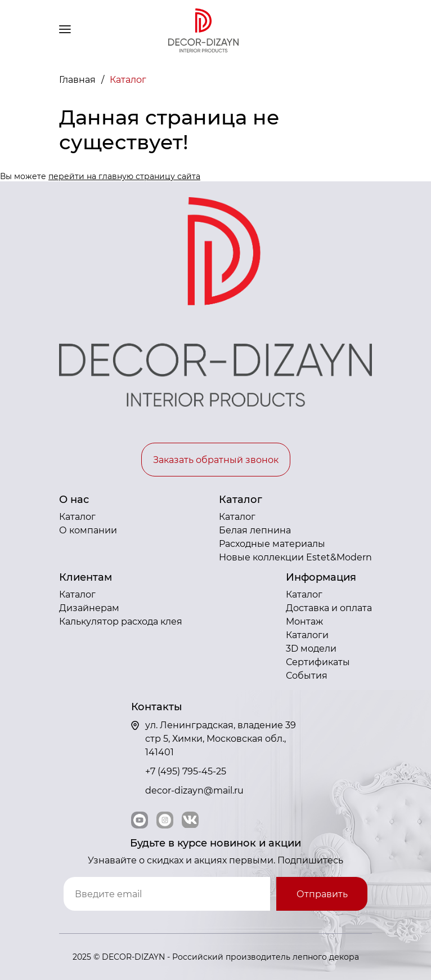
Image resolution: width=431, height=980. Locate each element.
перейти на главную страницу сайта (124, 176)
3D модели (311, 649)
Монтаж (304, 622)
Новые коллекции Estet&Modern (295, 557)
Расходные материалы (272, 544)
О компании (88, 530)
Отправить (322, 894)
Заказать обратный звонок (216, 460)
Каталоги (307, 635)
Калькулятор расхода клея (121, 622)
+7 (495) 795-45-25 (186, 771)
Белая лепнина (255, 530)
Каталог (77, 517)
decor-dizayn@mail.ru (194, 790)
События (307, 676)
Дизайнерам (89, 608)
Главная (78, 80)
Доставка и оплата (329, 608)
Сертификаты (318, 662)
